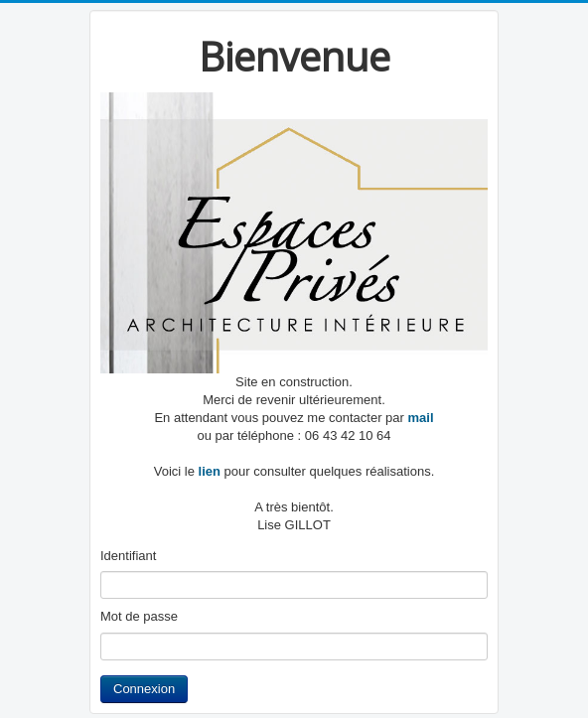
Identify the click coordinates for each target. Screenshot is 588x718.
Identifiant (128, 556)
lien (208, 471)
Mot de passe (139, 616)
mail (421, 418)
